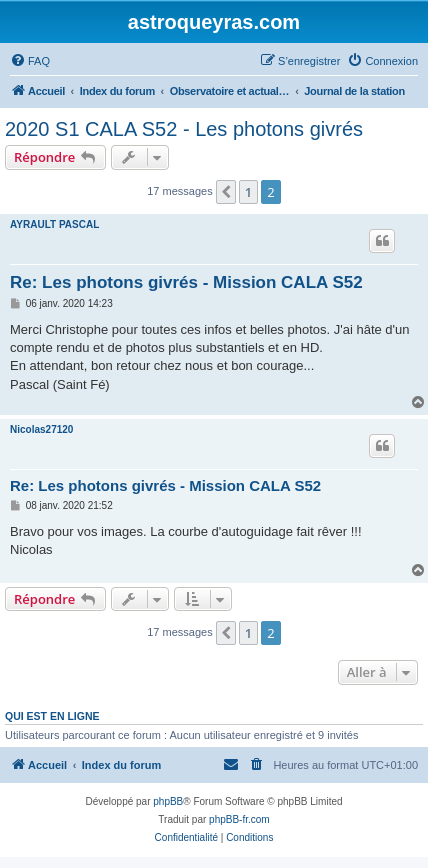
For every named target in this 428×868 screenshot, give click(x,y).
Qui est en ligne (52, 716)
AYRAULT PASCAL (54, 224)
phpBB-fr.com (239, 819)
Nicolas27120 (41, 429)
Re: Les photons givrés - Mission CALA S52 (186, 282)
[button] (226, 192)
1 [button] (248, 192)
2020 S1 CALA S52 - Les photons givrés (184, 129)
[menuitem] (30, 61)
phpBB (168, 801)
